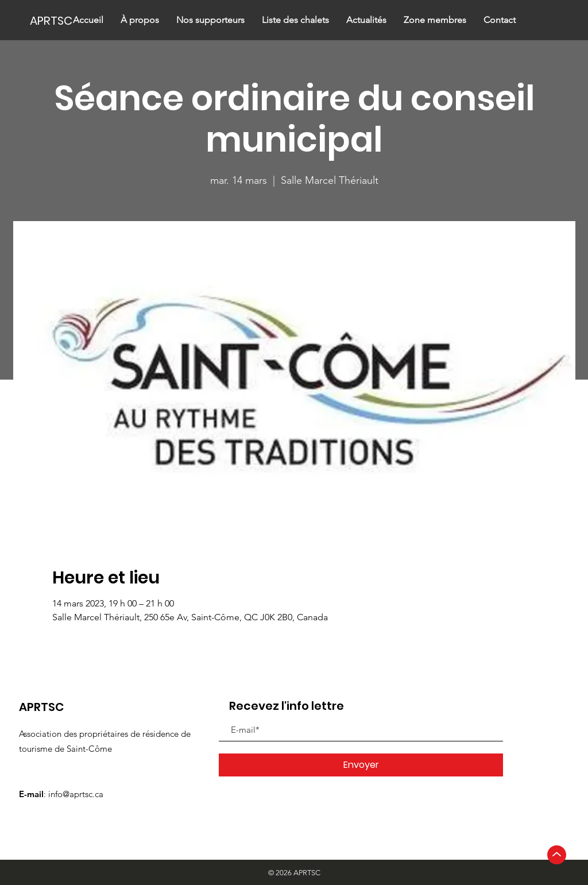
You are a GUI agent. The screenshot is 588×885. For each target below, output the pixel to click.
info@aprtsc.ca (76, 794)
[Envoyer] (361, 765)
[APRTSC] (69, 20)
